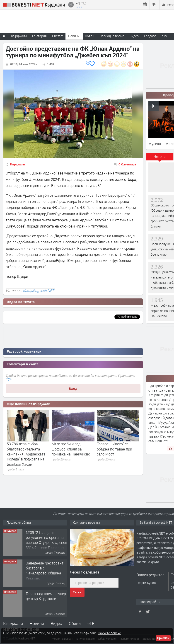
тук (8, 379)
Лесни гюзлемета (85, 572)
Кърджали (17, 164)
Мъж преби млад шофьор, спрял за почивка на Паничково (71, 449)
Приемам (163, 638)
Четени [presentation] (160, 156)
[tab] (160, 158)
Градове (150, 36)
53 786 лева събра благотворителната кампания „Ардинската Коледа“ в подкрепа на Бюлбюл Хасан (26, 454)
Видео (56, 623)
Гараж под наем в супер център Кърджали (46, 596)
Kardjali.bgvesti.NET (38, 291)
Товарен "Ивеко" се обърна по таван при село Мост (114, 449)
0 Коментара (127, 164)
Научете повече (109, 633)
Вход (73, 389)
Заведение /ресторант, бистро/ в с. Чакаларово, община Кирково (45, 571)
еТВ (91, 623)
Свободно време (112, 36)
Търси (77, 592)
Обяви (75, 623)
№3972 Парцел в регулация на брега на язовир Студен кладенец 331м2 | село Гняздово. (46, 540)
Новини (74, 36)
